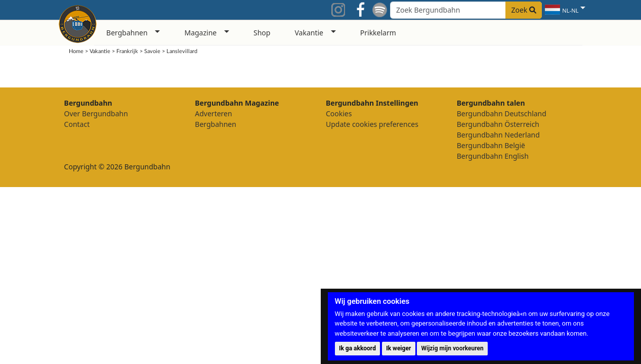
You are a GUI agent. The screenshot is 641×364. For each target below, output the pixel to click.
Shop (262, 33)
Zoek (524, 10)
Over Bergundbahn (96, 113)
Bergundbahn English (493, 156)
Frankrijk (127, 51)
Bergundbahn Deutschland (502, 113)
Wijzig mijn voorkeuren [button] (453, 348)
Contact (77, 124)
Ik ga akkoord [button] (357, 348)
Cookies (339, 113)
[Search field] (466, 10)
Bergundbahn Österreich (498, 124)
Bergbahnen (216, 124)
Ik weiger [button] (398, 348)
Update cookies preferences (372, 124)
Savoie (152, 51)
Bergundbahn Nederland (498, 135)
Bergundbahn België (491, 145)
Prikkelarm (378, 33)
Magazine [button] (200, 33)
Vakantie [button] (309, 33)
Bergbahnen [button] (127, 33)
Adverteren (213, 113)
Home (76, 51)
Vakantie (100, 51)
